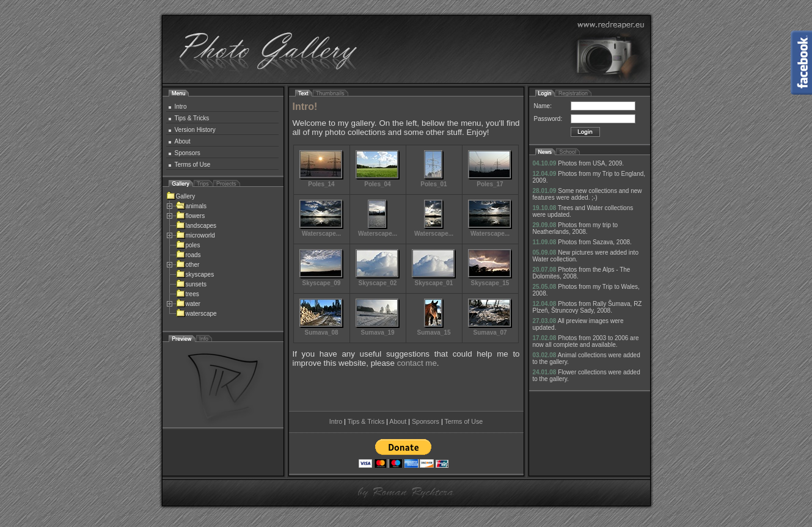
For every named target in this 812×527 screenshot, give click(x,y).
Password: (548, 119)
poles (188, 245)
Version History (195, 130)
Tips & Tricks (192, 118)
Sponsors (188, 153)
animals (191, 206)
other (188, 265)
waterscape (196, 314)
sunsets (191, 284)
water (188, 304)
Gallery (181, 196)
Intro (181, 107)
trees (188, 294)
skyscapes (195, 274)
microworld (196, 235)
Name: (543, 106)
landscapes (196, 226)
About (183, 141)
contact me (417, 363)
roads (188, 255)
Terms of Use (193, 165)
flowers (191, 216)
